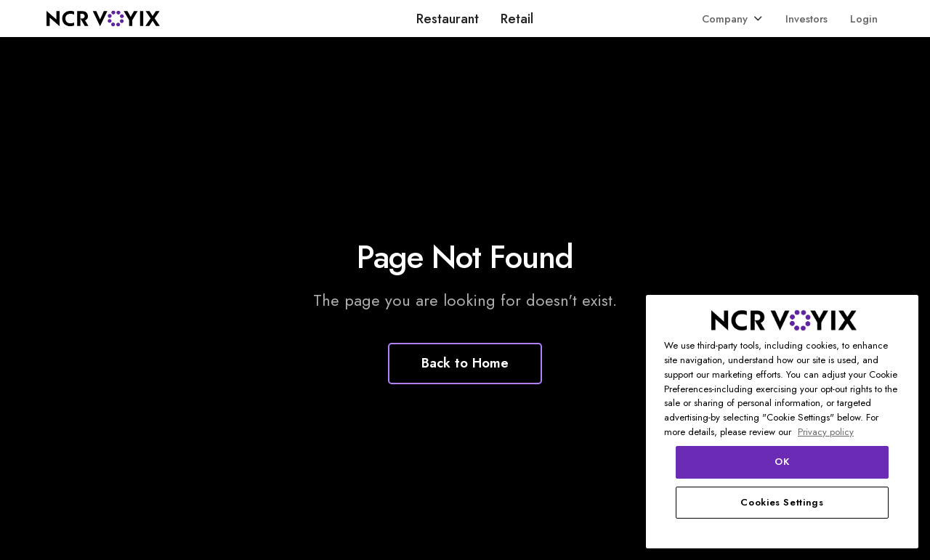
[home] (103, 19)
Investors (806, 19)
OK (782, 462)
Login (864, 19)
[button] (733, 19)
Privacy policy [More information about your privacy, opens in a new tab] (826, 432)
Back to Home (465, 363)
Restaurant (448, 19)
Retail (517, 19)
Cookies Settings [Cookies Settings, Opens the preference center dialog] (782, 502)
